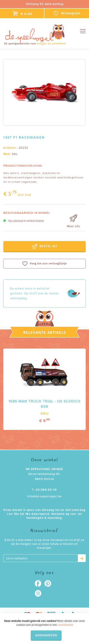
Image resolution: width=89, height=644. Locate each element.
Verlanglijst (67, 13)
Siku (15, 154)
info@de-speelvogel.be (44, 496)
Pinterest (49, 583)
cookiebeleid (65, 625)
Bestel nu (45, 247)
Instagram (40, 593)
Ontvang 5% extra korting (44, 4)
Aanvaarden (46, 635)
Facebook (40, 583)
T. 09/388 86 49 (44, 490)
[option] (44, 92)
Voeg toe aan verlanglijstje (45, 264)
